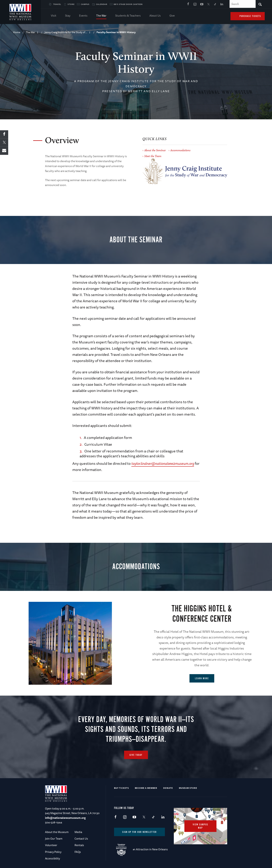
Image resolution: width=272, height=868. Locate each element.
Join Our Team (54, 839)
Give (172, 16)
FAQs (78, 852)
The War (101, 16)
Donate (168, 788)
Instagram (195, 4)
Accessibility (52, 858)
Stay (68, 16)
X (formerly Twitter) (208, 4)
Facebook (188, 4)
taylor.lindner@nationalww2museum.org (163, 463)
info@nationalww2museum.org (65, 818)
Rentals (79, 845)
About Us (155, 16)
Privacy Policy (53, 852)
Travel (57, 4)
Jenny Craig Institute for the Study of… (66, 32)
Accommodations (180, 150)
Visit (54, 16)
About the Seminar (155, 150)
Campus (85, 4)
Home (17, 32)
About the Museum (57, 832)
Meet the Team (153, 156)
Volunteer (51, 845)
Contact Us (81, 839)
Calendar (102, 4)
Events (83, 16)
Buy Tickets (121, 788)
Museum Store (188, 788)
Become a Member (146, 788)
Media (78, 832)
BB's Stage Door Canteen (128, 4)
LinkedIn (222, 4)
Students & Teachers (128, 16)
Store (71, 4)
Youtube (202, 4)
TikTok (215, 4)
